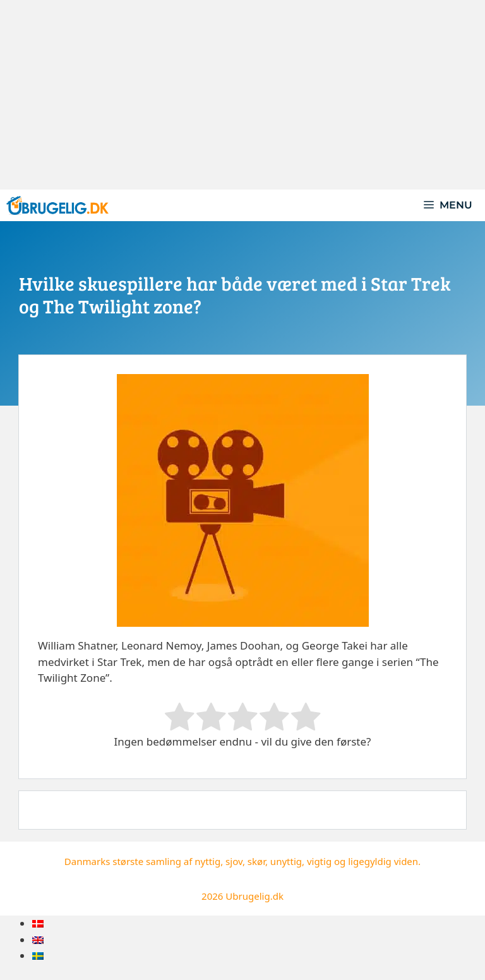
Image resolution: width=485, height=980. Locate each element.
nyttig (207, 861)
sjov (234, 861)
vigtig (319, 861)
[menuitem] (38, 923)
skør (256, 861)
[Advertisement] (242, 95)
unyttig (286, 861)
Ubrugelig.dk (254, 896)
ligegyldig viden (383, 861)
